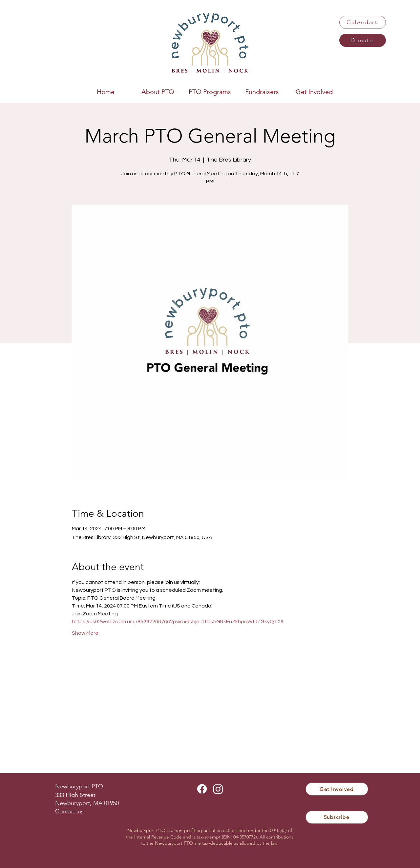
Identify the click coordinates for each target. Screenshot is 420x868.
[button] (158, 91)
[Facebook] (202, 789)
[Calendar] (363, 22)
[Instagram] (218, 789)
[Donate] (363, 40)
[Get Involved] (337, 789)
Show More (85, 633)
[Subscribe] (337, 817)
